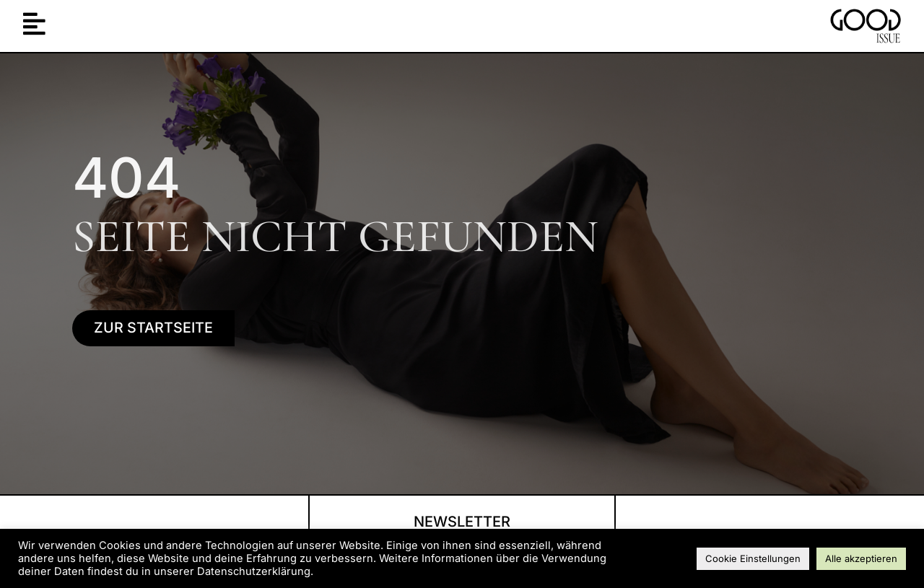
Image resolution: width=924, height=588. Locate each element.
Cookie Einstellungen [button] (753, 558)
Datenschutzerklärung (254, 571)
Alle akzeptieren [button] (861, 558)
